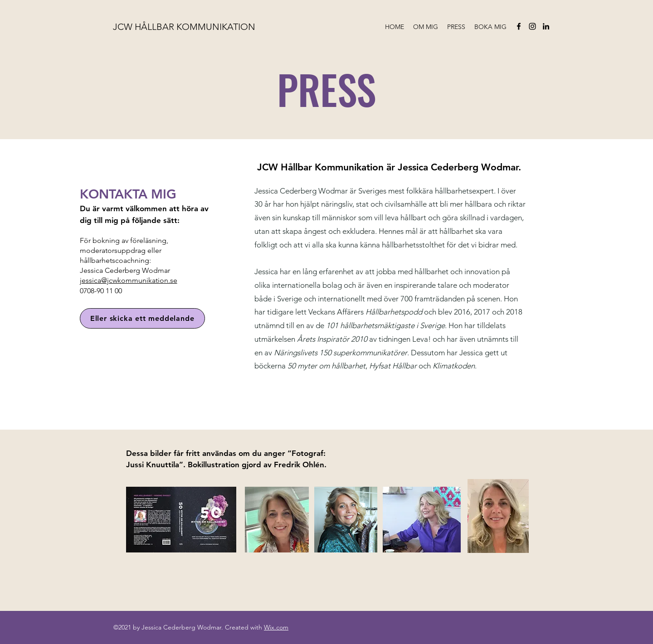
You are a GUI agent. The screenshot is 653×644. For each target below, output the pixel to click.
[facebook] (519, 26)
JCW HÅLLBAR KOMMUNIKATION (184, 27)
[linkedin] (546, 26)
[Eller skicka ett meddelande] (142, 318)
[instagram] (532, 26)
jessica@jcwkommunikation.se (129, 280)
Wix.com (276, 627)
